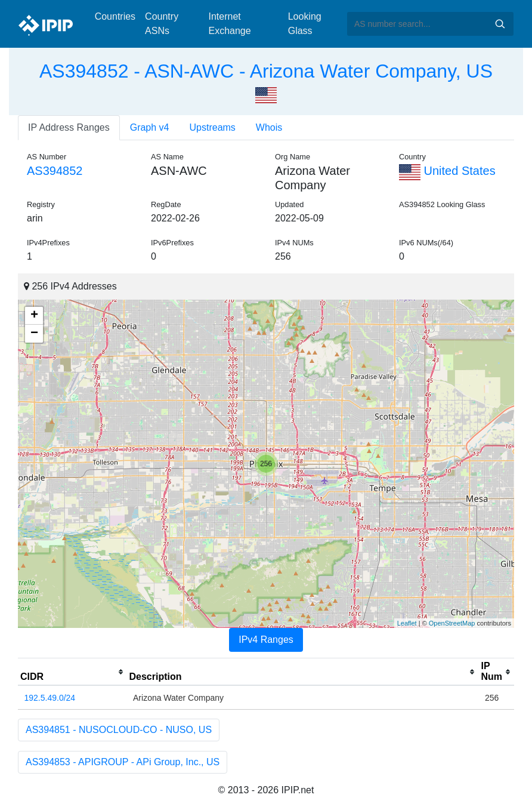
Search (500, 24)
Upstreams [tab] (213, 127)
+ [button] (34, 316)
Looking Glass (305, 24)
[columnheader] (72, 672)
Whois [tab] (269, 127)
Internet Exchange (229, 24)
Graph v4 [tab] (150, 127)
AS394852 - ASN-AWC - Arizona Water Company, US (266, 71)
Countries (115, 16)
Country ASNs (162, 24)
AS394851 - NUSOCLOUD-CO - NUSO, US (119, 730)
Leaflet (407, 623)
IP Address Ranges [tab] (69, 127)
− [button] (34, 334)
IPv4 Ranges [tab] (266, 640)
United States (447, 171)
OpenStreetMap (452, 623)
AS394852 (55, 171)
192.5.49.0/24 (50, 698)
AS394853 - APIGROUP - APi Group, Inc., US (123, 762)
